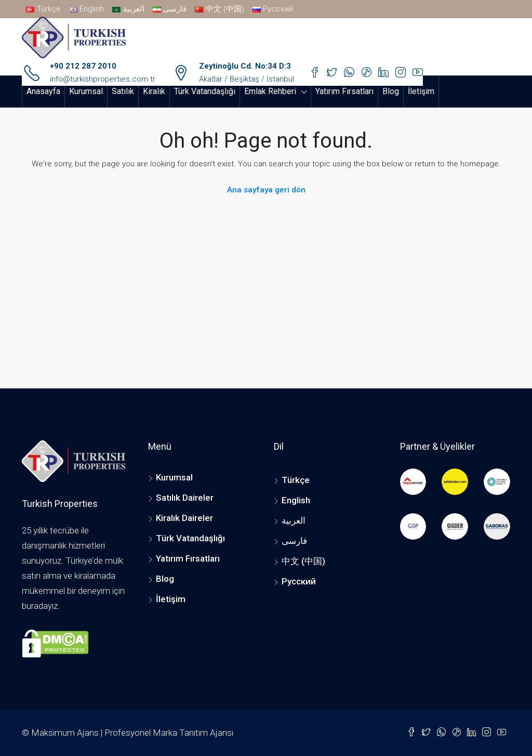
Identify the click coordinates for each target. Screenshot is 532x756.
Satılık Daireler (185, 498)
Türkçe (296, 480)
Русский (299, 581)
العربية (294, 520)
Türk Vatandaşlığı (205, 91)
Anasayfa (43, 91)
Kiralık (154, 91)
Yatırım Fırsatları (344, 91)
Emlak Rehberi (270, 91)
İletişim (421, 91)
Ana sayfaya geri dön (266, 190)
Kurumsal (86, 91)
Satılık (123, 91)
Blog (391, 91)
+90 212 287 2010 (83, 66)
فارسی (294, 541)
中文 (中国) (303, 561)
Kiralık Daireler (184, 518)
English (296, 500)
